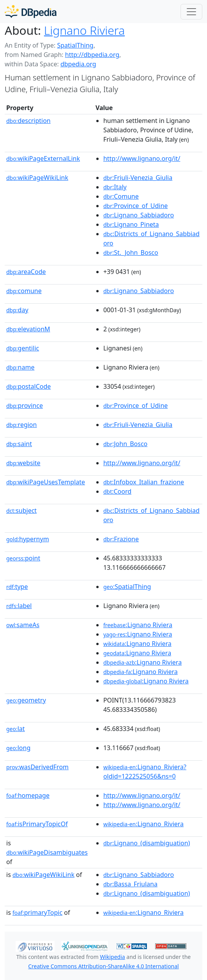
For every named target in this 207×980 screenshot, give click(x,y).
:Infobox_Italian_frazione (144, 482)
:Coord (117, 491)
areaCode (26, 272)
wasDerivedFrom (37, 767)
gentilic (23, 348)
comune (24, 291)
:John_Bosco (125, 444)
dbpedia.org (78, 64)
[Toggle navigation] (191, 12)
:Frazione (121, 539)
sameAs (23, 625)
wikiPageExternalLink (43, 158)
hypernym (28, 539)
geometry (26, 700)
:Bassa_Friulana (130, 884)
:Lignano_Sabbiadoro (139, 215)
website (23, 463)
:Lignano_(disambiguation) (147, 843)
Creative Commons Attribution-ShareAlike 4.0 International (103, 966)
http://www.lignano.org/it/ (142, 158)
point (23, 558)
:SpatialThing (127, 587)
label (19, 606)
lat (16, 729)
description (28, 121)
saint (19, 444)
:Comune (121, 196)
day (17, 310)
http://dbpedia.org (92, 55)
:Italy (115, 187)
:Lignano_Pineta (131, 224)
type (17, 587)
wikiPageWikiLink (37, 178)
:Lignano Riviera (138, 625)
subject (21, 510)
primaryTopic (37, 912)
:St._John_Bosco (131, 253)
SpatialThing (75, 45)
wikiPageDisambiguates (47, 852)
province (25, 406)
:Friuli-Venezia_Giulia (138, 178)
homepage (28, 795)
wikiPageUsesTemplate (46, 482)
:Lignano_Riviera (143, 824)
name (20, 367)
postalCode (28, 386)
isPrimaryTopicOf (37, 824)
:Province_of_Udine (135, 206)
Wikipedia (112, 957)
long (18, 748)
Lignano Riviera (84, 30)
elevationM (28, 329)
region (21, 425)
